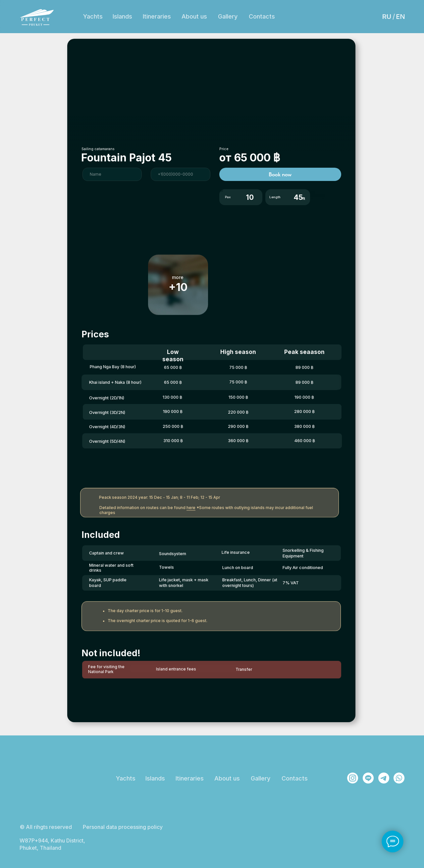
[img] (353, 778)
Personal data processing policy (123, 827)
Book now (280, 174)
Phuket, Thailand (341, 25)
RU (387, 17)
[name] (112, 174)
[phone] (181, 174)
